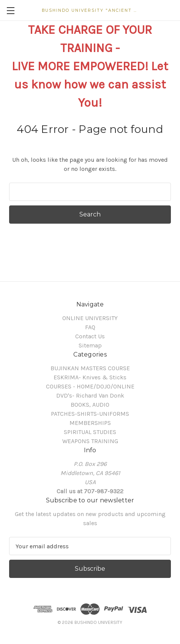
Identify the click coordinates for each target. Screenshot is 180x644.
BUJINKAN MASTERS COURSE (90, 368)
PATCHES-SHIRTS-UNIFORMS (90, 414)
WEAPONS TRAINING (90, 441)
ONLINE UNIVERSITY (90, 318)
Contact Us (90, 336)
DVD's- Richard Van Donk (90, 395)
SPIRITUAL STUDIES (90, 432)
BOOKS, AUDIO (90, 405)
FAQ (90, 327)
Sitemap (90, 345)
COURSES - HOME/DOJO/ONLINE (90, 386)
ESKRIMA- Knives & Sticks (90, 377)
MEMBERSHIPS (90, 423)
